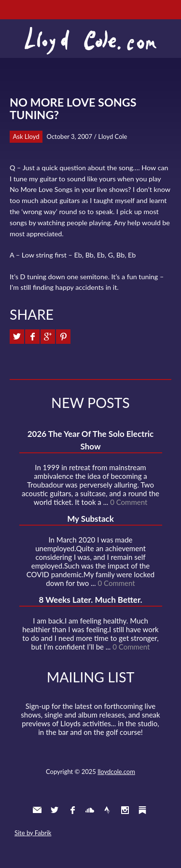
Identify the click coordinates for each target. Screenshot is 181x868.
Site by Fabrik (33, 833)
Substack (142, 810)
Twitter (55, 810)
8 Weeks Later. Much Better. (90, 600)
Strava (107, 810)
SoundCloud (90, 810)
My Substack (90, 519)
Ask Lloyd (26, 136)
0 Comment (129, 502)
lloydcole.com (116, 772)
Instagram (125, 810)
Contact (37, 810)
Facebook (72, 810)
